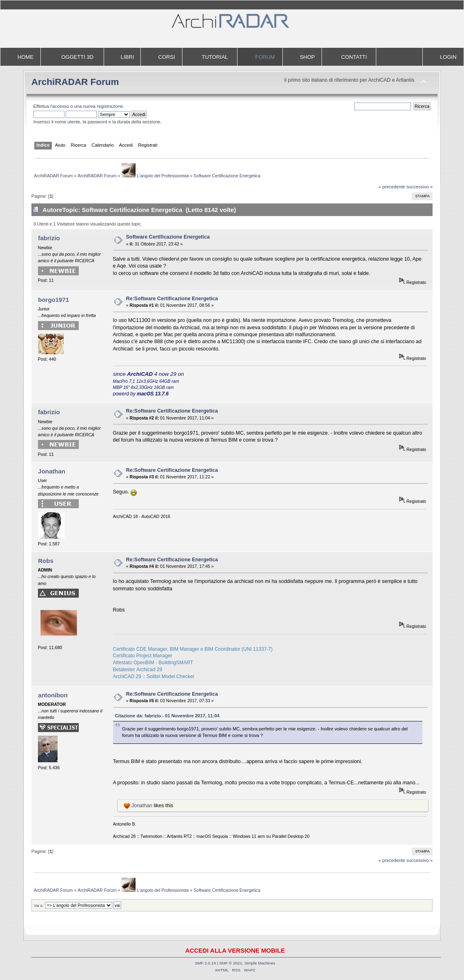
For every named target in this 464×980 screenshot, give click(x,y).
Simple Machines (260, 963)
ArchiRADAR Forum (75, 82)
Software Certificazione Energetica (168, 237)
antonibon (53, 695)
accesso (61, 106)
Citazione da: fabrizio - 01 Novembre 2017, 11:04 (167, 716)
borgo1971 (53, 300)
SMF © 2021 (231, 963)
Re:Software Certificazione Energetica (172, 299)
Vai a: (39, 905)
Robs (46, 561)
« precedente (392, 187)
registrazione (110, 106)
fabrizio (49, 238)
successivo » (420, 187)
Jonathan (52, 471)
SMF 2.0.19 (205, 963)
